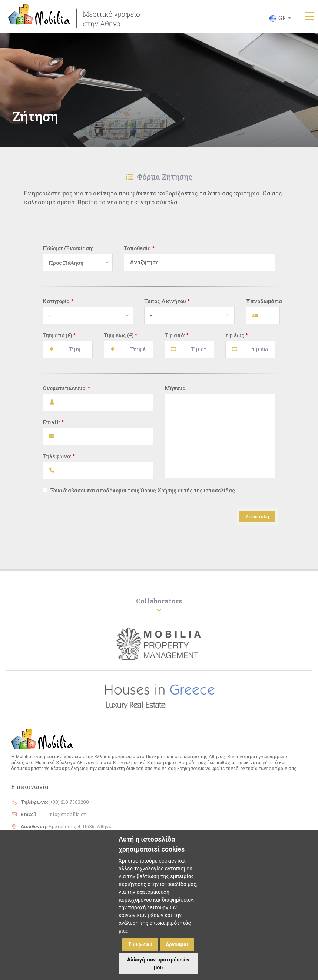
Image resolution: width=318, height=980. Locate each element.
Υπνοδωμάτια (261, 305)
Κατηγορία (58, 305)
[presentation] (99, 529)
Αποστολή (257, 520)
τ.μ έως (237, 339)
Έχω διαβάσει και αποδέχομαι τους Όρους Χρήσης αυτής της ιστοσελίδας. (140, 494)
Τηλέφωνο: (59, 460)
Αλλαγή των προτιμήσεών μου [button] (158, 964)
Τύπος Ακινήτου (167, 305)
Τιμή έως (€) (120, 339)
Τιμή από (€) (59, 339)
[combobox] (196, 266)
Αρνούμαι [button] (177, 944)
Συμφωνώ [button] (140, 944)
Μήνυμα (175, 392)
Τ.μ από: (177, 339)
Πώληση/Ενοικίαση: (68, 252)
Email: (53, 426)
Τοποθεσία (139, 252)
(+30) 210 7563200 (69, 806)
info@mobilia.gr (67, 818)
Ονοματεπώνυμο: (66, 392)
